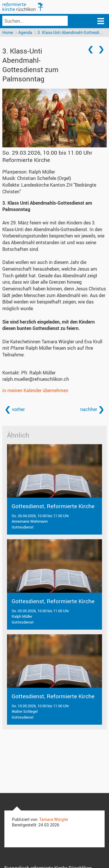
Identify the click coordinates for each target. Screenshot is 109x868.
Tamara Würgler (54, 819)
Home (8, 32)
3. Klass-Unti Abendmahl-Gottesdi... (70, 32)
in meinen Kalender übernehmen (35, 390)
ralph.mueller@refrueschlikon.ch (36, 379)
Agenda (25, 32)
